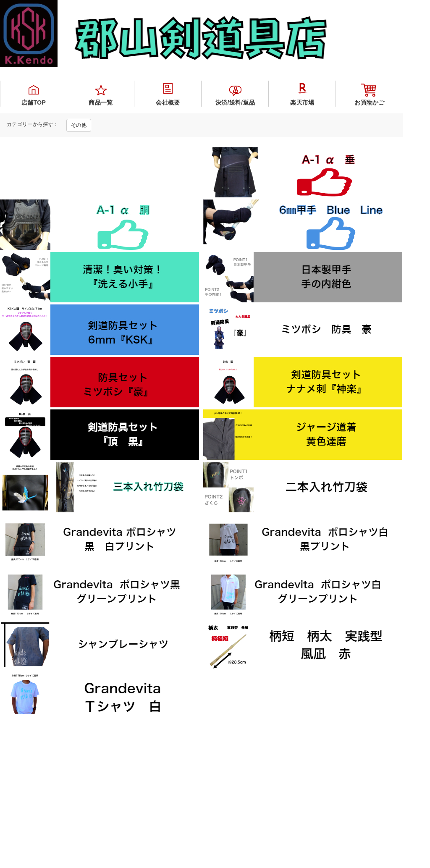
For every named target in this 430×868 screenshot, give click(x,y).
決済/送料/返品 (235, 102)
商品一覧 (101, 102)
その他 (79, 125)
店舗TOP (34, 102)
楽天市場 (302, 102)
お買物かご (370, 102)
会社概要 (168, 102)
